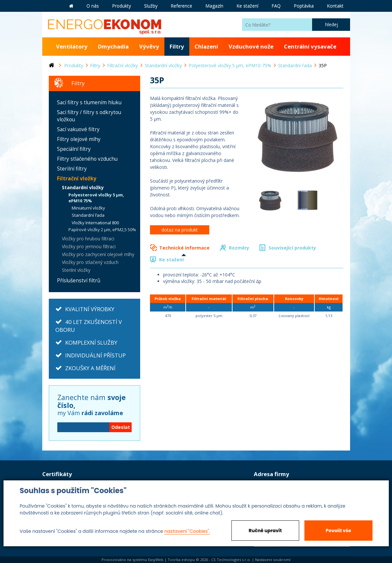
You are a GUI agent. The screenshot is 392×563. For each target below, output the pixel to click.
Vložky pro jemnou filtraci (89, 246)
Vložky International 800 (95, 223)
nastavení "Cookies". (187, 531)
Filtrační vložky (77, 179)
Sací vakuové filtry (78, 129)
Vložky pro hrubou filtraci (88, 239)
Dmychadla (113, 46)
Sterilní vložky (76, 270)
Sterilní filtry (72, 169)
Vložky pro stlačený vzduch (90, 262)
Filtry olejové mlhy (79, 139)
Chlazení (206, 46)
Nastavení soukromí (273, 560)
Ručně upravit (265, 531)
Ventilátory (72, 46)
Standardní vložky (83, 187)
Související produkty (292, 248)
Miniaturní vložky (88, 208)
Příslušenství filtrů (79, 281)
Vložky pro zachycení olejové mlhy (98, 254)
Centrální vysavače (310, 46)
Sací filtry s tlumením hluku (89, 102)
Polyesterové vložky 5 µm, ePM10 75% (96, 198)
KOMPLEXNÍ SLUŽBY (91, 342)
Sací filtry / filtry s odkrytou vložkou (89, 116)
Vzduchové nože (251, 46)
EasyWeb (156, 560)
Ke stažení (171, 260)
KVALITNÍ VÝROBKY (90, 309)
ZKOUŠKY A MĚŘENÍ (90, 368)
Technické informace (184, 248)
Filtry (177, 46)
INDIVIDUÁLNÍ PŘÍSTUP (95, 355)
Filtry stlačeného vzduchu (87, 159)
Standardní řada (88, 215)
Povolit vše (338, 531)
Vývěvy (149, 46)
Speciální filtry (74, 149)
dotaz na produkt (180, 230)
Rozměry (239, 248)
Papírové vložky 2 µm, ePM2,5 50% (102, 230)
